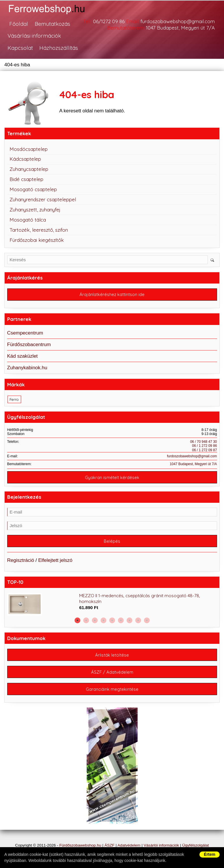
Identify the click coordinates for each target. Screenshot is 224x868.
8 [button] (138, 620)
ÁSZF (109, 846)
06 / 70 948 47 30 (204, 442)
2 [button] (86, 620)
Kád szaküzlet (23, 356)
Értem (210, 854)
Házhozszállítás (58, 48)
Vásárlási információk (34, 36)
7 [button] (129, 620)
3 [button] (95, 620)
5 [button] (112, 620)
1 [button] (77, 620)
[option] (112, 604)
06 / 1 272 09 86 (205, 446)
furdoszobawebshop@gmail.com (192, 456)
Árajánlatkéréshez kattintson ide (112, 295)
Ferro (14, 399)
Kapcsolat (20, 48)
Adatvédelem (129, 846)
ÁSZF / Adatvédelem (112, 672)
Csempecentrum (25, 333)
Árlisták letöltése (112, 655)
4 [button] (103, 620)
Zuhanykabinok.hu (27, 368)
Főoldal (19, 24)
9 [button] (147, 620)
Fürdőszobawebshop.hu (80, 846)
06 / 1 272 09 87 (205, 450)
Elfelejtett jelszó (55, 560)
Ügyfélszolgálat (195, 846)
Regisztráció (21, 560)
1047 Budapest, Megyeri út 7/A (193, 464)
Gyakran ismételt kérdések (112, 477)
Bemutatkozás (52, 24)
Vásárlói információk (161, 846)
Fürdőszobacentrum (29, 345)
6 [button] (121, 620)
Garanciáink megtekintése (112, 689)
